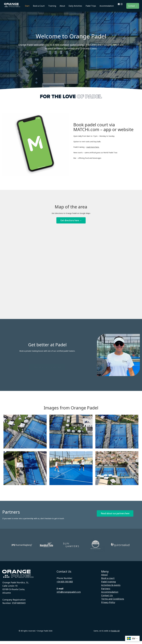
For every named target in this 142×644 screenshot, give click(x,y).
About (104, 578)
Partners (106, 591)
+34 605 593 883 (65, 585)
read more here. (93, 149)
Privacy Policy (108, 605)
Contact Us (107, 598)
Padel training (108, 585)
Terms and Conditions (113, 602)
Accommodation (110, 595)
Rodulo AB (115, 634)
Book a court (108, 581)
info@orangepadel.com (69, 595)
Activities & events (111, 588)
